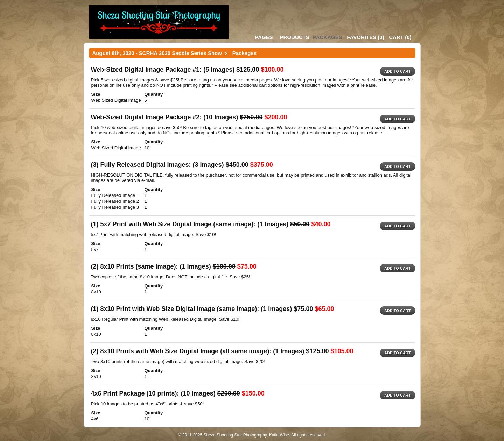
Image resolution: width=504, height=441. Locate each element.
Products (295, 37)
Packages (328, 37)
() (365, 37)
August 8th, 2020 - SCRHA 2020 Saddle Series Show (157, 53)
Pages (264, 37)
